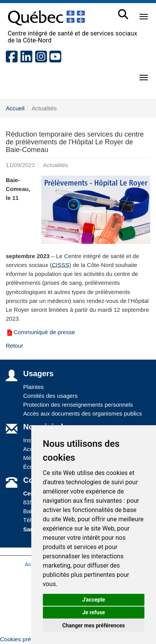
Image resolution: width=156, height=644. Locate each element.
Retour (14, 346)
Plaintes (33, 387)
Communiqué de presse (40, 332)
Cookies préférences (27, 639)
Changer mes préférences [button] (93, 625)
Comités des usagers (50, 396)
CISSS (60, 265)
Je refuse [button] (94, 612)
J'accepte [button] (94, 600)
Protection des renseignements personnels (78, 405)
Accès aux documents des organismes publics (83, 413)
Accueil (15, 108)
